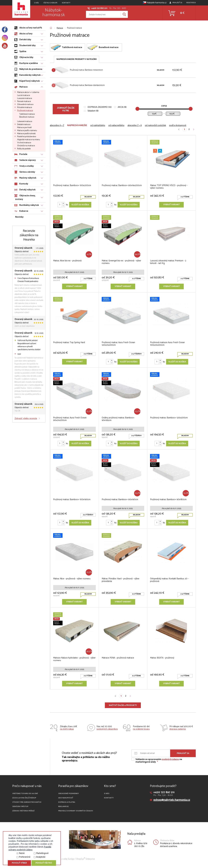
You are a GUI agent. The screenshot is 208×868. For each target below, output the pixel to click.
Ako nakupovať (66, 798)
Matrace (60, 28)
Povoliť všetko (44, 863)
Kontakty (66, 3)
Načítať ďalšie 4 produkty (123, 705)
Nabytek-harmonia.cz (155, 3)
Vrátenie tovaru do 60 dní (25, 794)
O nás (107, 794)
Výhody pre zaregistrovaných (27, 802)
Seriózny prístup (20, 806)
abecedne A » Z (57, 125)
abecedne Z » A (135, 125)
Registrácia (191, 3)
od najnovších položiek (155, 125)
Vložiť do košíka (80, 205)
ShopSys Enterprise (86, 859)
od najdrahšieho (98, 125)
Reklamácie (63, 806)
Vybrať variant (171, 205)
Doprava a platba (67, 802)
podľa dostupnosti (178, 125)
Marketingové (42, 853)
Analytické (41, 857)
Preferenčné (25, 857)
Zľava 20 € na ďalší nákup (24, 798)
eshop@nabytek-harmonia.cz (172, 800)
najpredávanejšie (77, 125)
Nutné (22, 853)
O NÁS (36, 3)
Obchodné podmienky (69, 794)
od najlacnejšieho (116, 125)
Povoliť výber (19, 863)
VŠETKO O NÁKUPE (50, 3)
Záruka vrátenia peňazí (23, 811)
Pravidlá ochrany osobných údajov (76, 811)
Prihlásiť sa (183, 753)
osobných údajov (170, 759)
